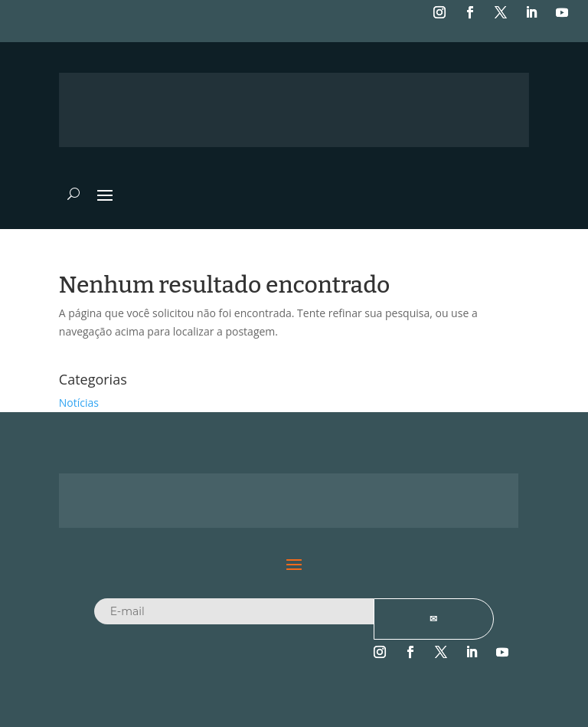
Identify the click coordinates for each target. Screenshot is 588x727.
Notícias (79, 403)
